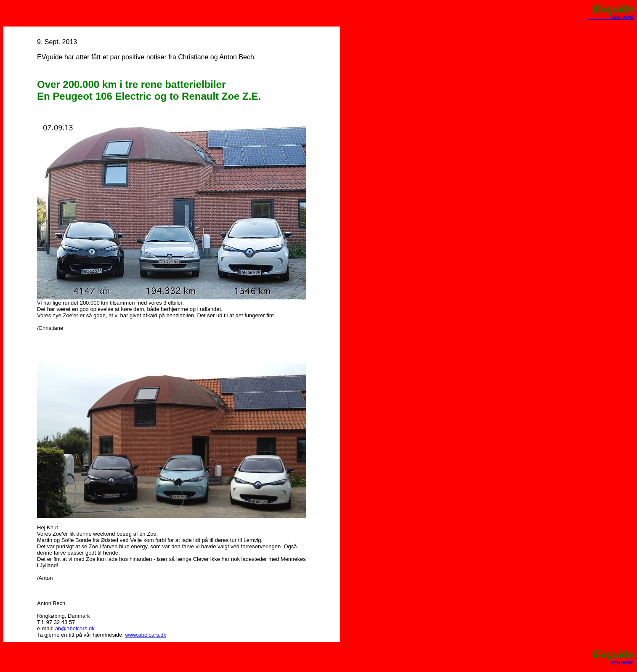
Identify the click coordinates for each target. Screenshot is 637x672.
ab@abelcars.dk (75, 628)
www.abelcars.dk (146, 635)
